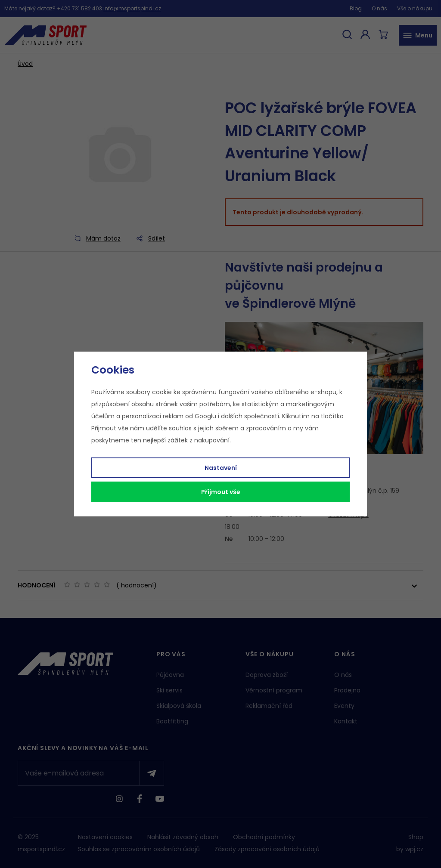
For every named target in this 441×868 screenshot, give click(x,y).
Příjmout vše (221, 492)
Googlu (205, 416)
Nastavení (221, 468)
